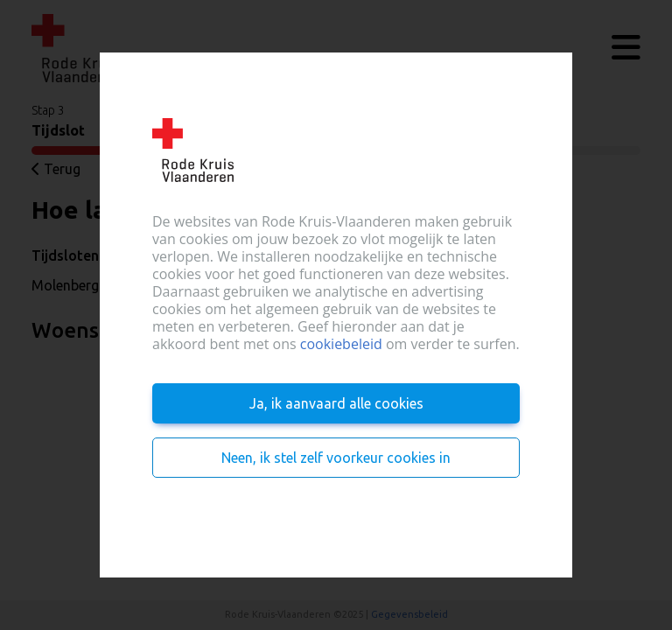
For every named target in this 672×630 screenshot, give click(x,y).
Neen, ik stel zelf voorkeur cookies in (336, 458)
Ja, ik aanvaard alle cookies (336, 403)
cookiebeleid (341, 344)
